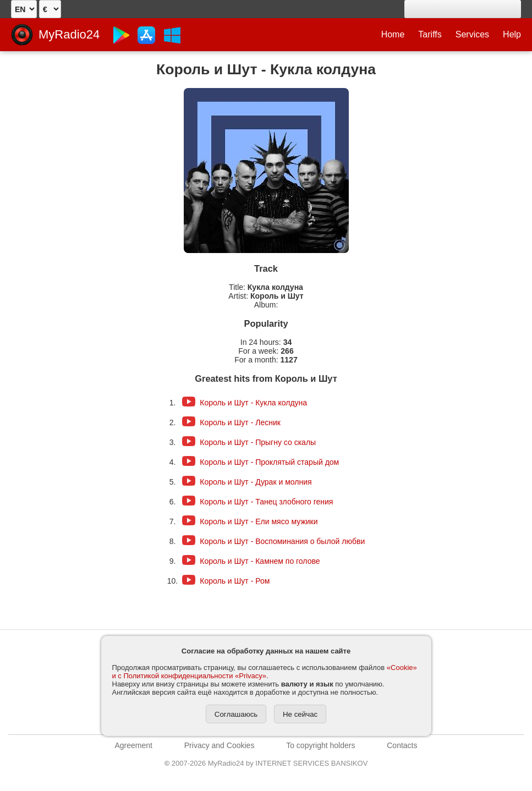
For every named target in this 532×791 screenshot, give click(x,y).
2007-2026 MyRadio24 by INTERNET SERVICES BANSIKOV (266, 763)
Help (512, 34)
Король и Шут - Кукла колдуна (253, 403)
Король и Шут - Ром (235, 581)
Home (393, 34)
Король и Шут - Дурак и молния (256, 482)
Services (472, 34)
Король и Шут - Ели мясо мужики (259, 521)
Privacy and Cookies (220, 745)
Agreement (134, 745)
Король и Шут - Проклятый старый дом (269, 462)
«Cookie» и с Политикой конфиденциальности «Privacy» (265, 672)
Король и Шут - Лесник (240, 422)
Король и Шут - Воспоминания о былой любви (282, 541)
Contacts (402, 745)
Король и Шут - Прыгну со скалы (258, 442)
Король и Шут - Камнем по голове (260, 561)
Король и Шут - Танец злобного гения (266, 502)
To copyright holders (320, 745)
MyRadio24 (69, 34)
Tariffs (430, 34)
